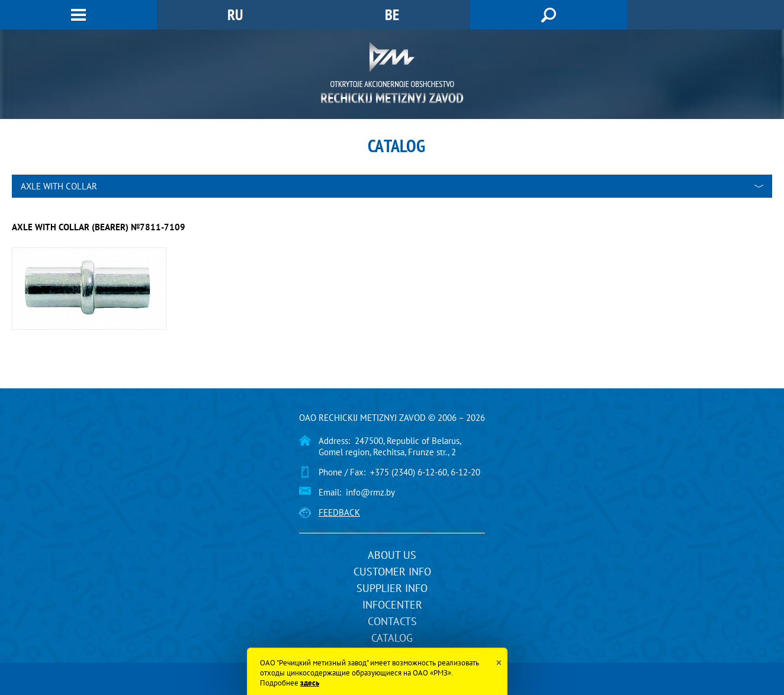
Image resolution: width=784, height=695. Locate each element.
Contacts (392, 621)
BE (392, 15)
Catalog (392, 638)
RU (235, 15)
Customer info (392, 572)
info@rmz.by (370, 492)
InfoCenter (392, 605)
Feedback (339, 512)
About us (392, 555)
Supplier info (392, 588)
